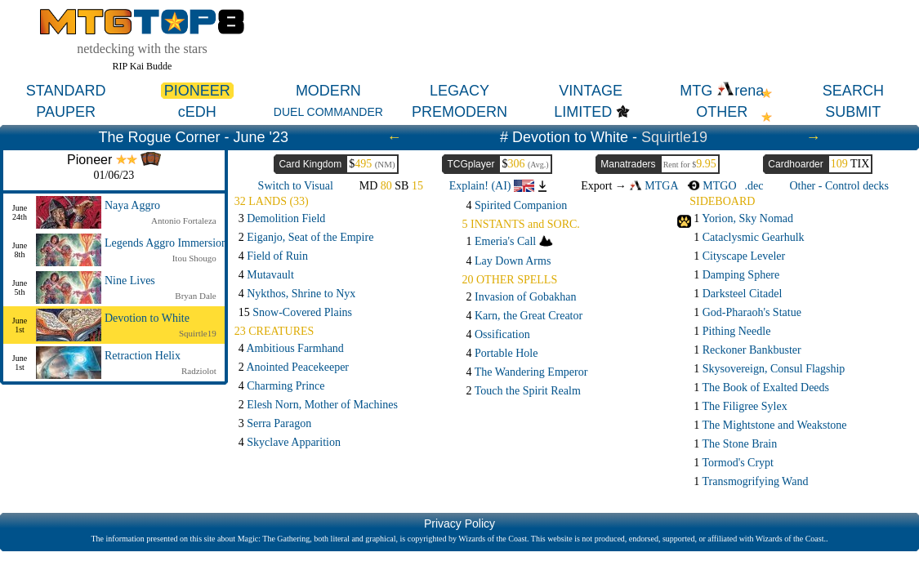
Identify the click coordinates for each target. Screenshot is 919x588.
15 (295, 312)
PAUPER (66, 112)
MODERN (328, 91)
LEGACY (459, 91)
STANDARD (66, 91)
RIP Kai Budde (143, 66)
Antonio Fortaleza (184, 220)
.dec (754, 186)
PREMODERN (459, 112)
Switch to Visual (296, 186)
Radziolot (199, 371)
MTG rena (722, 91)
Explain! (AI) (492, 186)
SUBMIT (853, 112)
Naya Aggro (132, 205)
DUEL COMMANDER (328, 112)
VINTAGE (591, 91)
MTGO (712, 186)
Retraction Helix (143, 356)
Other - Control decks (839, 186)
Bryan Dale (195, 296)
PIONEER (197, 91)
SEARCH (853, 91)
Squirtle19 (674, 137)
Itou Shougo (194, 258)
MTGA (654, 186)
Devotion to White (147, 318)
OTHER (722, 112)
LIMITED (583, 112)
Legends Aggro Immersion (166, 243)
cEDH (197, 112)
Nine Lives (130, 281)
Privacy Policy (459, 523)
